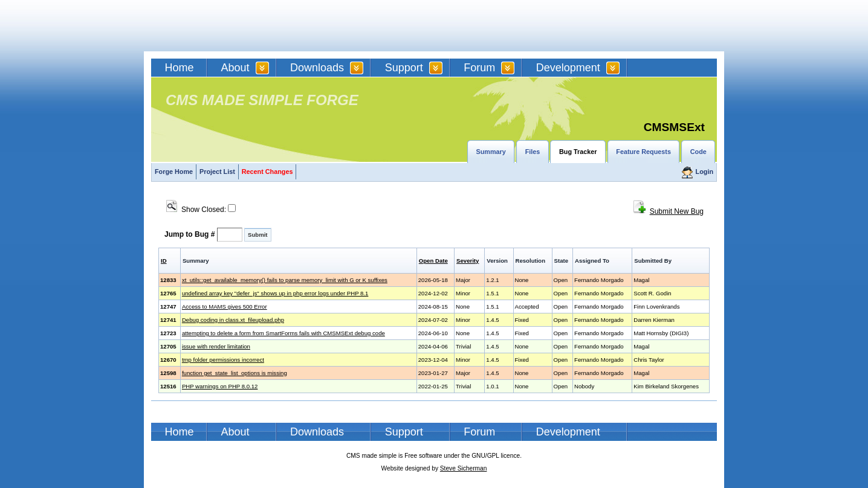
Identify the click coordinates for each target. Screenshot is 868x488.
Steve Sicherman (464, 468)
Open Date (433, 261)
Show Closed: (201, 210)
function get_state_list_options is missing (235, 373)
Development (568, 68)
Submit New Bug (677, 211)
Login (704, 172)
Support (404, 68)
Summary (491, 152)
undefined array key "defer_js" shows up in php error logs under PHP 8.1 (275, 293)
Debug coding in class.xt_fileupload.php (233, 320)
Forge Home (174, 172)
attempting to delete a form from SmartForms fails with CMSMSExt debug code (283, 333)
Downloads (317, 68)
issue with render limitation (216, 346)
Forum (479, 68)
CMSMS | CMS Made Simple (238, 26)
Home (180, 68)
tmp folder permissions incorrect (223, 360)
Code (698, 152)
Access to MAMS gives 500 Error (225, 307)
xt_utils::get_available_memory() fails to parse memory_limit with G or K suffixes (285, 280)
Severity (468, 261)
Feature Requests (643, 152)
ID (164, 261)
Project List (217, 172)
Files (533, 152)
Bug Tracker (578, 152)
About (235, 68)
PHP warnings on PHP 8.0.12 (220, 386)
